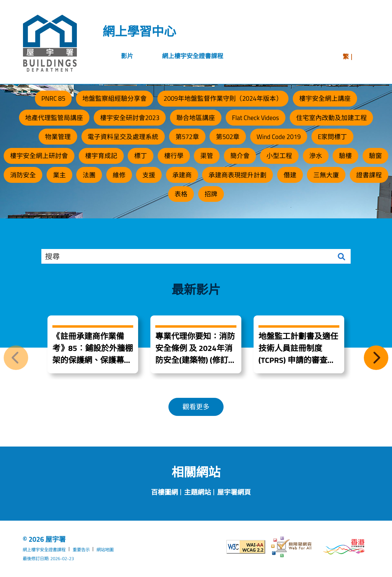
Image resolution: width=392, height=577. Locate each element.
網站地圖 (105, 550)
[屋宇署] (50, 43)
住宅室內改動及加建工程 (332, 118)
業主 (59, 175)
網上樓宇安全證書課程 (44, 550)
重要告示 (81, 550)
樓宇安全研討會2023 (130, 118)
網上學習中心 (139, 32)
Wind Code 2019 (279, 137)
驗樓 (345, 156)
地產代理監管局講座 (54, 118)
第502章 (228, 137)
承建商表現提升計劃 (237, 175)
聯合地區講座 (196, 118)
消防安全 (23, 175)
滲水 (316, 156)
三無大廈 (326, 175)
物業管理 (58, 137)
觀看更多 (196, 407)
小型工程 (279, 156)
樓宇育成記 (101, 156)
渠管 (207, 156)
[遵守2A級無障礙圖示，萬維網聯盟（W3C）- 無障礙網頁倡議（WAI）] (240, 547)
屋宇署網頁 (234, 492)
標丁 (141, 156)
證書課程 (369, 175)
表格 (181, 194)
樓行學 (174, 156)
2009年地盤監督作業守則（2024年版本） (223, 98)
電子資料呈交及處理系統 (123, 137)
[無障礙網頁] (292, 547)
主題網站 (198, 492)
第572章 (187, 137)
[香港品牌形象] (344, 547)
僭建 (290, 175)
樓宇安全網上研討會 (39, 156)
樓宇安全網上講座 (325, 98)
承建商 (182, 175)
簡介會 (240, 156)
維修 (119, 175)
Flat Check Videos (256, 118)
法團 (89, 175)
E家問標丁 (333, 137)
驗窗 (375, 156)
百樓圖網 (164, 492)
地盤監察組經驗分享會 (115, 98)
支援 (149, 175)
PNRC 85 (53, 98)
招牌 (211, 194)
